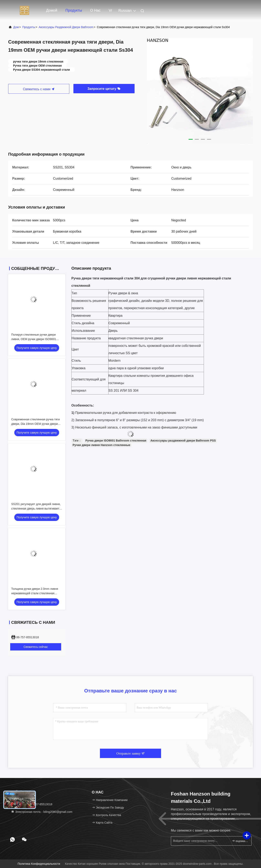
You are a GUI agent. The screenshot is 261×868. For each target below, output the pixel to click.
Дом (16, 27)
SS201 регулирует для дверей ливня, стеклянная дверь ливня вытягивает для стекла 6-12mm (36, 509)
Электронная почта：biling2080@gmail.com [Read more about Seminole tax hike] (42, 812)
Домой (52, 10)
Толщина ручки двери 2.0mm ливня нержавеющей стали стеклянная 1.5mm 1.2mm (35, 593)
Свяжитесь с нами (39, 89)
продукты (29, 27)
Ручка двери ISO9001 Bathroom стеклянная (116, 441)
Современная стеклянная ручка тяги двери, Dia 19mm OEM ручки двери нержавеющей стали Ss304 (35, 424)
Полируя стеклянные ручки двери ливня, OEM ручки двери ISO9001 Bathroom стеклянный (34, 339)
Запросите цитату (104, 89)
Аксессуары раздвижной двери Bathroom (66, 27)
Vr (110, 10)
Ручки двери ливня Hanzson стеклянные (101, 445)
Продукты (74, 10)
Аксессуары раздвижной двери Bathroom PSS (183, 441)
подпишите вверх (240, 841)
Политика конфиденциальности (39, 864)
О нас (95, 10)
